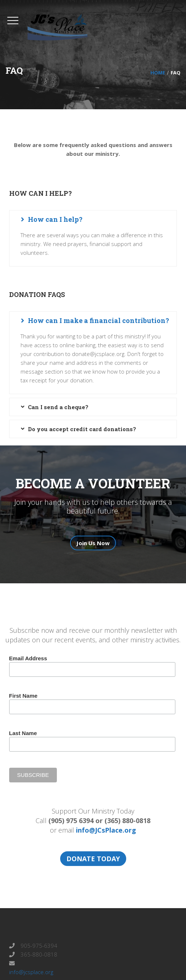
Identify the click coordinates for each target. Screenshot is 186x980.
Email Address (28, 658)
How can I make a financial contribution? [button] (99, 320)
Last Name (23, 733)
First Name (23, 696)
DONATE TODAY (93, 859)
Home (158, 73)
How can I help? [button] (55, 219)
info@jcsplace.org (31, 972)
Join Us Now (93, 543)
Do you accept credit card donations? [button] (82, 429)
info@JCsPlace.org (106, 830)
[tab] (93, 219)
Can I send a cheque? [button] (58, 407)
